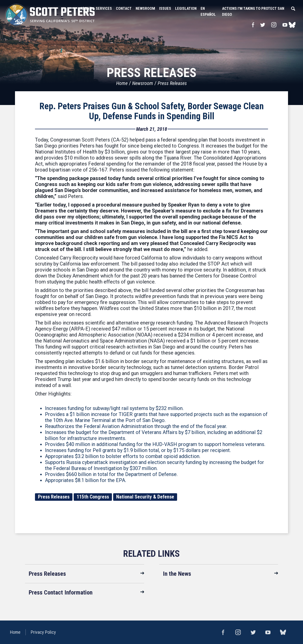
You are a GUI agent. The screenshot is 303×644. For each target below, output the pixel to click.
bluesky (292, 25)
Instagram (274, 25)
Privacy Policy (43, 632)
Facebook (253, 25)
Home (122, 83)
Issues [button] (165, 8)
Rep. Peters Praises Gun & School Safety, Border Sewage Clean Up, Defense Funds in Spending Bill (152, 111)
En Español (208, 11)
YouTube (285, 25)
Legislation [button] (186, 8)
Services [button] (104, 8)
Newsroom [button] (145, 8)
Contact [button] (124, 8)
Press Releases (172, 83)
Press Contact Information (61, 592)
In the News (177, 574)
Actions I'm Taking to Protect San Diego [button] (253, 11)
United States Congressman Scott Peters (50, 15)
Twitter (263, 25)
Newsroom (143, 83)
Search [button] (293, 8)
